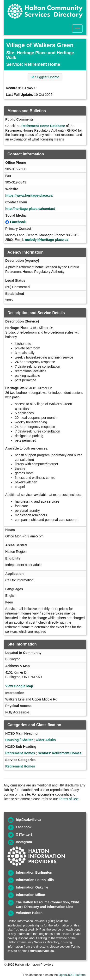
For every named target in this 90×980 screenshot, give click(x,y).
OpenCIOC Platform (72, 975)
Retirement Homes (20, 753)
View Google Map (19, 686)
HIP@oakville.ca (42, 951)
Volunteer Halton (29, 913)
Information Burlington (34, 872)
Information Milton (30, 895)
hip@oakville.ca (28, 820)
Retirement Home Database (43, 126)
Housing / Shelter (19, 740)
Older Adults (46, 740)
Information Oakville (32, 887)
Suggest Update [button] (45, 77)
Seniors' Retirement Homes (60, 753)
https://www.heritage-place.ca (29, 195)
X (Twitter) (24, 834)
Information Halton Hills (35, 880)
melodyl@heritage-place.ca (47, 240)
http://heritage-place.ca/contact (30, 209)
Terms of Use (69, 799)
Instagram (24, 842)
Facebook (18, 222)
